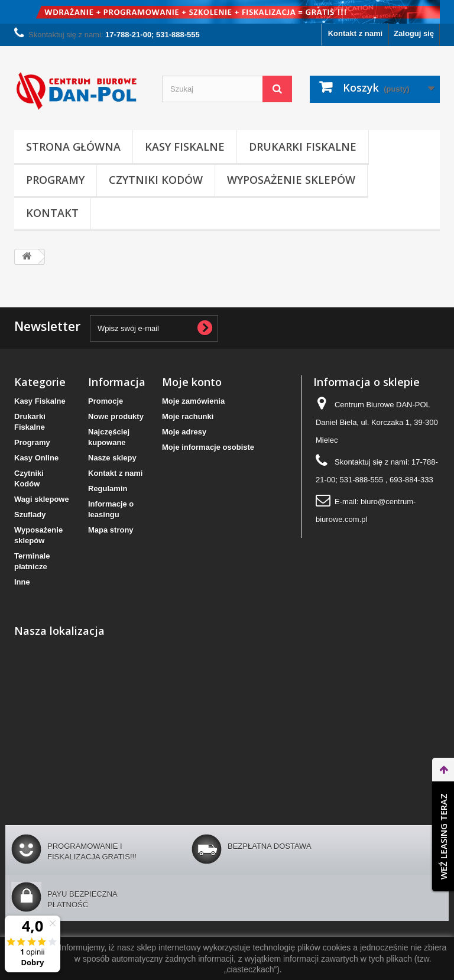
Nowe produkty (116, 416)
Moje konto (192, 382)
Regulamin (108, 489)
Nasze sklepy (112, 458)
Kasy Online (36, 458)
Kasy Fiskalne (185, 147)
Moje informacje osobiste (208, 447)
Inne (22, 582)
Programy (55, 180)
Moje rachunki (188, 416)
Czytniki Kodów (156, 180)
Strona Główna (73, 147)
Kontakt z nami (355, 33)
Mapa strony (111, 530)
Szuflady (30, 515)
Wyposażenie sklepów (291, 180)
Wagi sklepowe (42, 499)
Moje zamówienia (193, 401)
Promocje (106, 401)
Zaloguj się (414, 33)
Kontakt (52, 213)
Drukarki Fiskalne (303, 147)
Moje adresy (184, 432)
